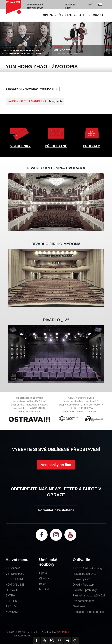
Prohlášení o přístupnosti (88, 612)
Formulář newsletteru (56, 510)
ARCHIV (11, 606)
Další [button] (90, 5)
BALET (82, 15)
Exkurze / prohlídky (85, 590)
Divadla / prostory (84, 585)
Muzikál (44, 589)
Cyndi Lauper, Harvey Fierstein (67, 53)
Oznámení (79, 606)
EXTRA (10, 596)
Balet (42, 584)
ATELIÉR (11, 601)
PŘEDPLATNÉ (56, 146)
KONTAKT (12, 612)
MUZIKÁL (99, 15)
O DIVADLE (13, 590)
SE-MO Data (64, 632)
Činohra (44, 578)
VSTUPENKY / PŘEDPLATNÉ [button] (35, 6)
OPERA (48, 15)
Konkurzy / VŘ (82, 579)
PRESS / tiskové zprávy (88, 568)
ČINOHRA (65, 15)
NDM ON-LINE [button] (70, 6)
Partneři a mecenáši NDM (89, 596)
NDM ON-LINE (15, 585)
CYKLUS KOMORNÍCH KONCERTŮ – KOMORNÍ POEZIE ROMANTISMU (23, 52)
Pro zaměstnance (84, 601)
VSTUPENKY (20, 146)
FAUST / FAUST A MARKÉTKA (27, 101)
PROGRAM (92, 146)
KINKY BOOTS (62, 50)
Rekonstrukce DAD (85, 574)
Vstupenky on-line (56, 465)
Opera (43, 573)
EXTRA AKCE (8, 47)
